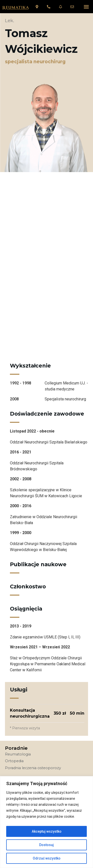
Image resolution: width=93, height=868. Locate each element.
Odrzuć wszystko (47, 858)
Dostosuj (46, 845)
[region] (46, 822)
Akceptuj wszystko (47, 831)
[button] (86, 7)
